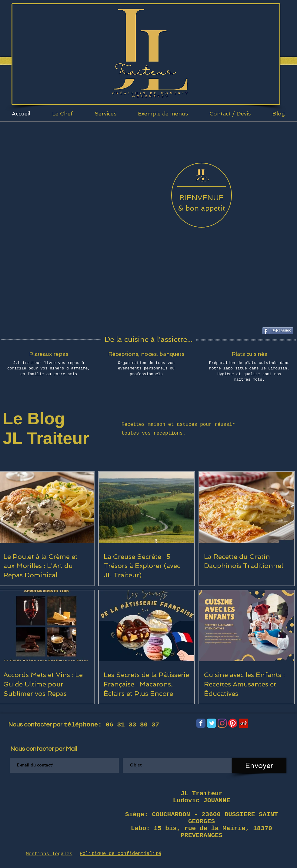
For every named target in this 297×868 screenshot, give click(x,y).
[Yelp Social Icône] (243, 723)
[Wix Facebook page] (201, 723)
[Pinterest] (233, 723)
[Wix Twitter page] (212, 723)
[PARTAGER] (278, 331)
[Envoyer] (259, 765)
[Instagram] (222, 723)
